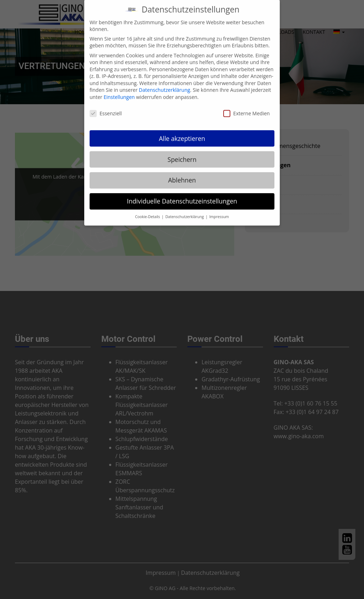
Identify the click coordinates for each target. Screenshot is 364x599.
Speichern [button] (182, 153)
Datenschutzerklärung (165, 84)
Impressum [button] (219, 211)
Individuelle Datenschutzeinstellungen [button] (182, 195)
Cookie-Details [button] (148, 211)
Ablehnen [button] (182, 174)
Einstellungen (119, 91)
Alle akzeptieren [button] (182, 132)
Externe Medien (247, 107)
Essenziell (106, 107)
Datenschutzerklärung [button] (185, 211)
